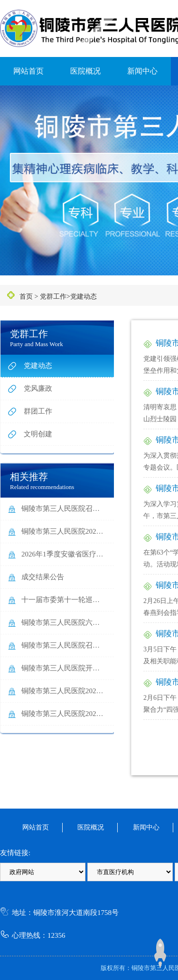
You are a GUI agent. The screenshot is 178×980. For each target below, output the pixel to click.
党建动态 (84, 297)
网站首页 (28, 71)
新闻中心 (142, 71)
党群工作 (53, 297)
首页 (26, 297)
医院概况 (85, 71)
